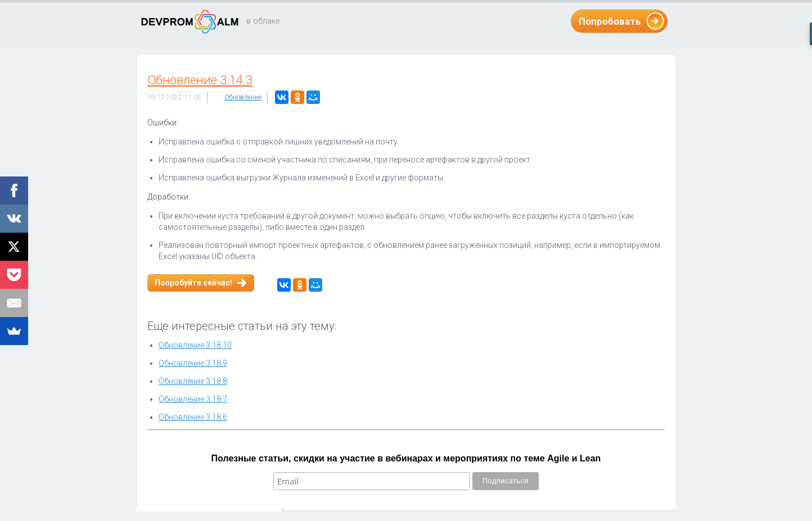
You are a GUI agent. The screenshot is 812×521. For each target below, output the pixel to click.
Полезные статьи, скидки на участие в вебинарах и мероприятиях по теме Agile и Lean (406, 458)
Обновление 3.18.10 (195, 345)
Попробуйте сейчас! (193, 283)
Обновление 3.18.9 (193, 363)
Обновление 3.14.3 (200, 80)
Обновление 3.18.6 (193, 417)
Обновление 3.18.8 (193, 381)
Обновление (243, 97)
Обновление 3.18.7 (193, 399)
